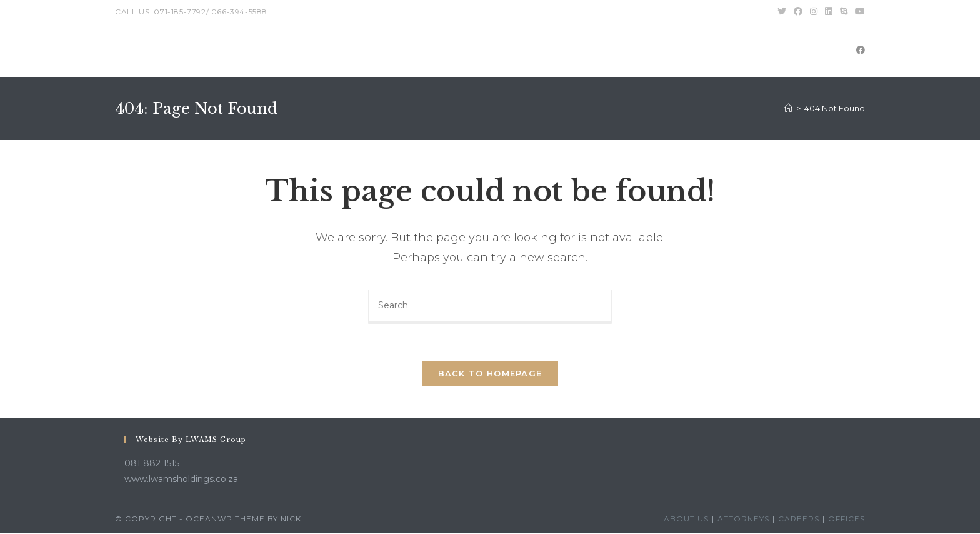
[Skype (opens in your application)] (844, 12)
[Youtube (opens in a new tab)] (858, 12)
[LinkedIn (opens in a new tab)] (829, 12)
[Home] (788, 108)
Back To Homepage (490, 374)
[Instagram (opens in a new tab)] (814, 12)
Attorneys (743, 519)
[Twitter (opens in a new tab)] (782, 12)
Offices (847, 519)
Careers (799, 519)
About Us (686, 519)
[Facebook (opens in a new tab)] (798, 12)
